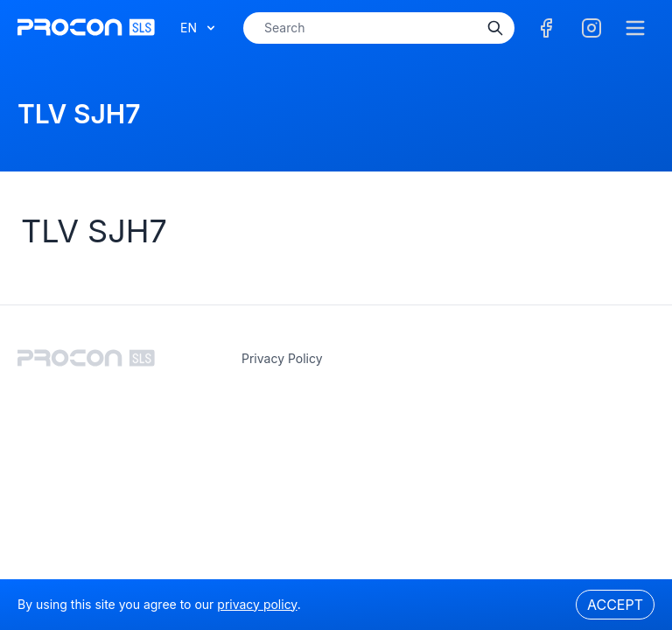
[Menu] (635, 28)
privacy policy (282, 358)
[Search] (495, 28)
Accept (615, 605)
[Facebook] (546, 28)
